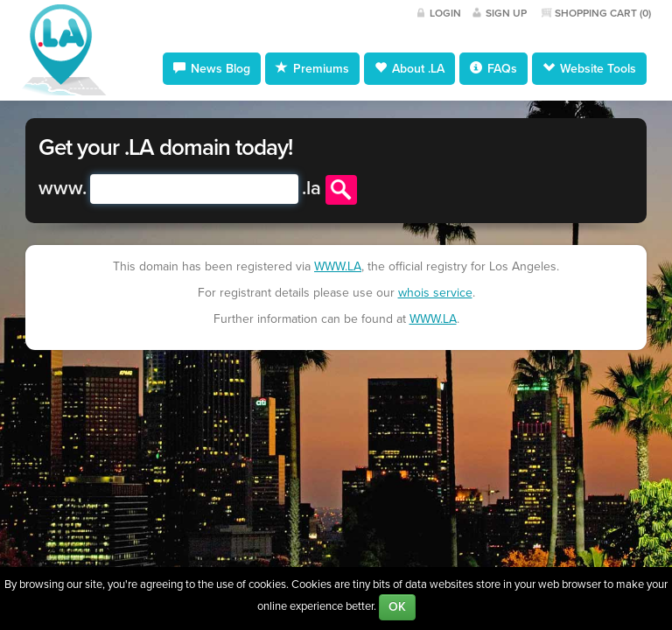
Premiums (312, 68)
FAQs (493, 68)
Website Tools (589, 68)
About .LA (409, 68)
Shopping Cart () (603, 13)
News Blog (212, 68)
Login (445, 13)
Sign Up (506, 13)
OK (397, 607)
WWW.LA (338, 266)
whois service (435, 293)
